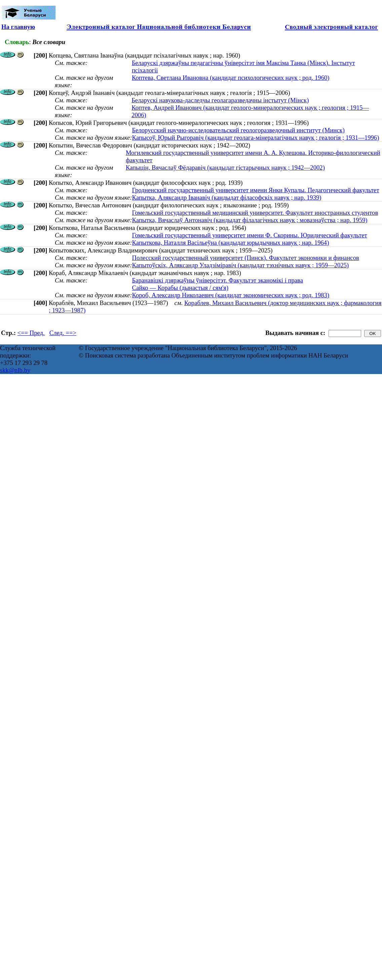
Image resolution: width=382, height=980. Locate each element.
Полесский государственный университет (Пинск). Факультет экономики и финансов (245, 258)
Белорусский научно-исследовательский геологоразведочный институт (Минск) (238, 130)
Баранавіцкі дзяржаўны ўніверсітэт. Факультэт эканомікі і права (217, 280)
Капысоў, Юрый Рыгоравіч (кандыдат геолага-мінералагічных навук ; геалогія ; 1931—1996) (255, 138)
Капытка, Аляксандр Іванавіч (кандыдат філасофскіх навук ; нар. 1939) (226, 197)
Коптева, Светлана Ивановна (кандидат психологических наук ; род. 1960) (231, 78)
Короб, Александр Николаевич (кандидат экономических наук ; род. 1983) (231, 295)
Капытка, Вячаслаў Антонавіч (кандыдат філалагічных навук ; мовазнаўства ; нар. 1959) (250, 220)
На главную (18, 27)
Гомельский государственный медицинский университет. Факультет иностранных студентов (255, 213)
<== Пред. (31, 333)
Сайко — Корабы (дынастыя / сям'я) (180, 288)
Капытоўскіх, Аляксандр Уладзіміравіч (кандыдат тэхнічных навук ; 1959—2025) (240, 265)
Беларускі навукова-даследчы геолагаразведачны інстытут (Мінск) (220, 100)
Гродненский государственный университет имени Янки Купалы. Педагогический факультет (255, 190)
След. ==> (63, 333)
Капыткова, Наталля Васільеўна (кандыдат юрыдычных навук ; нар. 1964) (230, 243)
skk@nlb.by (15, 370)
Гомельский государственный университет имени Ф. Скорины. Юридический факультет (249, 235)
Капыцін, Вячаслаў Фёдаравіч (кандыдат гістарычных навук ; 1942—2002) (225, 167)
